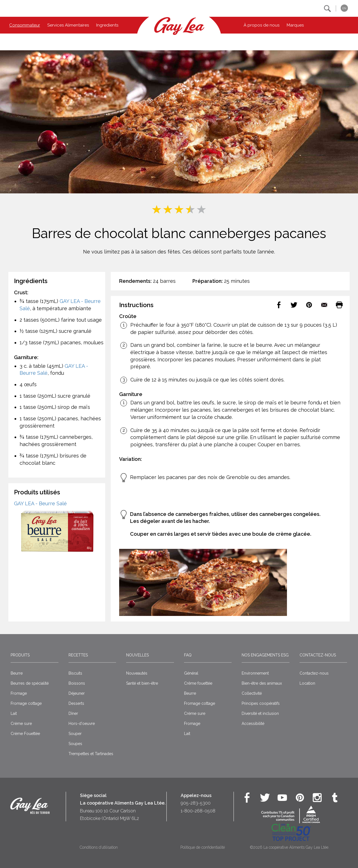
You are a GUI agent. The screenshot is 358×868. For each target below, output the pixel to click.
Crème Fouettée (25, 734)
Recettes (78, 655)
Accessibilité (253, 724)
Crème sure (21, 724)
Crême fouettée (198, 683)
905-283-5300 (196, 803)
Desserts (76, 703)
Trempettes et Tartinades (91, 754)
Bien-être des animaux (262, 683)
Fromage (19, 693)
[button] (327, 9)
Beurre (17, 673)
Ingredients (107, 25)
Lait (14, 713)
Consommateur (25, 25)
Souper (75, 734)
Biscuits (75, 673)
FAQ (188, 655)
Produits (20, 655)
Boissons (77, 683)
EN (344, 8)
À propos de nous (262, 25)
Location (307, 683)
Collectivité (252, 693)
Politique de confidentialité (203, 847)
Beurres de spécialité (30, 683)
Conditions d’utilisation (99, 847)
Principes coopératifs (261, 703)
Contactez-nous (318, 655)
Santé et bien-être (142, 683)
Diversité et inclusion (260, 713)
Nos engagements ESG (265, 655)
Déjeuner (77, 693)
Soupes (75, 744)
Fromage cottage (26, 703)
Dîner (73, 713)
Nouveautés (137, 673)
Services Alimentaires (68, 25)
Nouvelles (137, 655)
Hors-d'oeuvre (82, 724)
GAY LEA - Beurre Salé (40, 503)
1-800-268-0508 (198, 811)
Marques (295, 25)
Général (191, 673)
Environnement (255, 673)
